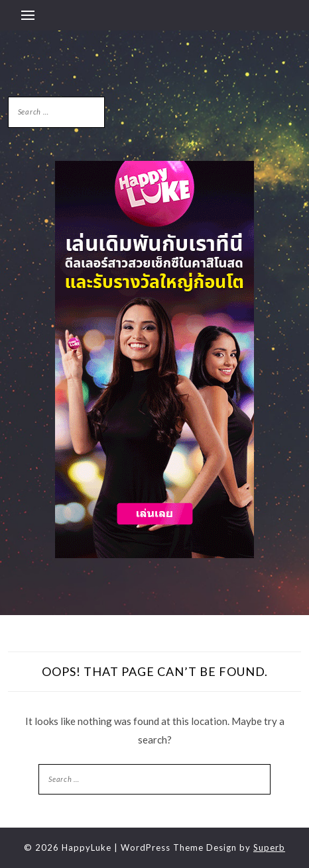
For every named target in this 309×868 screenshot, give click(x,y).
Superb (269, 847)
